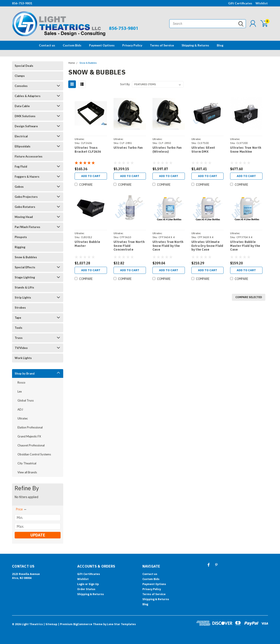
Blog (220, 45)
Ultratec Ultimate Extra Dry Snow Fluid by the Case (207, 246)
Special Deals (24, 66)
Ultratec (23, 418)
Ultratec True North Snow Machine (246, 150)
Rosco (21, 382)
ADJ (20, 409)
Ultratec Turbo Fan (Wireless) (167, 150)
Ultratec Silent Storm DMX (203, 150)
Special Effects (25, 267)
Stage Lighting (25, 277)
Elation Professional (30, 427)
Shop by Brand (25, 373)
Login (81, 584)
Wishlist (262, 3)
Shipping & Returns (195, 45)
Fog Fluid (21, 166)
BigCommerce (83, 624)
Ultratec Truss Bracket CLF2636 (88, 150)
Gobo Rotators (25, 207)
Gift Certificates (240, 3)
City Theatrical (27, 463)
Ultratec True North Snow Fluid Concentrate (129, 246)
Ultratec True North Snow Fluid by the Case (168, 246)
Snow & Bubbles (26, 257)
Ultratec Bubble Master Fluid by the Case (245, 246)
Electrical (21, 136)
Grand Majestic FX (29, 436)
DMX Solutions (25, 116)
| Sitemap (50, 624)
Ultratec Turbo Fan (128, 148)
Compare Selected (249, 297)
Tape (18, 318)
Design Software (26, 126)
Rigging (20, 247)
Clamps (20, 76)
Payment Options (102, 45)
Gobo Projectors (26, 197)
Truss (19, 338)
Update (38, 535)
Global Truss (26, 400)
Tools (18, 328)
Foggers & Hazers (27, 177)
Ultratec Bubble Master (87, 244)
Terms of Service (162, 45)
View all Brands (27, 472)
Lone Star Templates (121, 624)
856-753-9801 (22, 3)
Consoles (21, 86)
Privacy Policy (132, 45)
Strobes (20, 308)
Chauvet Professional (31, 445)
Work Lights (23, 358)
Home (72, 63)
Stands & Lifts (24, 287)
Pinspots (21, 237)
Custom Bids (72, 45)
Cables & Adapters (28, 96)
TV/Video (21, 348)
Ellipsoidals (23, 146)
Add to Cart (91, 176)
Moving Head (24, 217)
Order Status (86, 589)
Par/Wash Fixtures (27, 227)
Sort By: (125, 84)
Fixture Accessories (29, 156)
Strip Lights (23, 297)
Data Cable (22, 106)
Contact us (47, 45)
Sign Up (94, 584)
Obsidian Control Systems (34, 454)
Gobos (19, 187)
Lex (20, 391)
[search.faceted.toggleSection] (21, 509)
